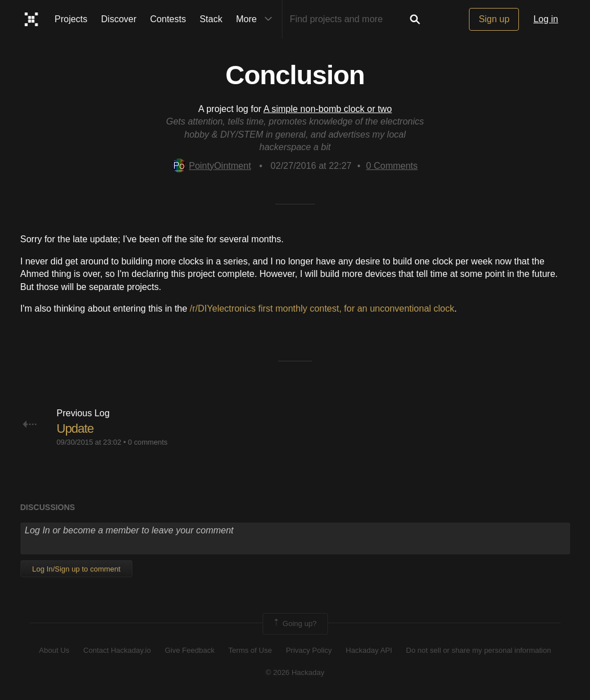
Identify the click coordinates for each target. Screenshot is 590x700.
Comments (392, 166)
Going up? (294, 624)
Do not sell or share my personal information (478, 650)
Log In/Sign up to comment (76, 569)
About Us (54, 650)
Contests (168, 19)
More (256, 19)
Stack (211, 19)
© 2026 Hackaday (295, 672)
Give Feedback (190, 650)
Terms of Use (250, 650)
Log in (546, 19)
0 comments (148, 442)
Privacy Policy (309, 650)
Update (75, 428)
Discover (119, 19)
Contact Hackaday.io (117, 650)
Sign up (494, 19)
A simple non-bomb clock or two (327, 109)
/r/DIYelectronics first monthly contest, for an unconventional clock (322, 308)
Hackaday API (369, 650)
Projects (71, 19)
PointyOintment (211, 166)
